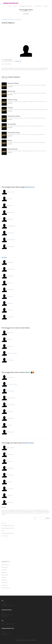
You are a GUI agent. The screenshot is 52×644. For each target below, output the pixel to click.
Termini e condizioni (6, 633)
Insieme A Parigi (12, 100)
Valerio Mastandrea (8, 226)
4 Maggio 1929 (18, 61)
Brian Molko (7, 482)
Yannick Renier (7, 502)
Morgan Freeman (8, 212)
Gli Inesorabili (12, 124)
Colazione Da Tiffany (14, 116)
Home (10, 6)
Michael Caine (4, 580)
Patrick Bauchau (8, 432)
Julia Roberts (7, 283)
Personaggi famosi (5, 20)
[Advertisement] (26, 35)
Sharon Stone (7, 310)
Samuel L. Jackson (8, 192)
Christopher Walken (6, 588)
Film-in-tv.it (5, 79)
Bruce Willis (7, 199)
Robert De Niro (5, 567)
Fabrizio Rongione (8, 405)
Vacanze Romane (13, 149)
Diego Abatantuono (8, 240)
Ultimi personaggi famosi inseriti (8, 528)
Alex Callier (7, 425)
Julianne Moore (8, 262)
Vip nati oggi (26, 14)
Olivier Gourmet (8, 377)
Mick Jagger (4, 577)
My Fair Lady (11, 91)
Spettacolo (12, 20)
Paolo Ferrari (7, 461)
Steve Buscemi (5, 585)
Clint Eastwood (7, 219)
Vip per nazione (38, 6)
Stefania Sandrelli (8, 269)
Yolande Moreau (8, 418)
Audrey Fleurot (7, 346)
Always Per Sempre (13, 83)
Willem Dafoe (7, 206)
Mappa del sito (5, 635)
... (47, 85)
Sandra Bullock (7, 317)
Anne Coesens (7, 489)
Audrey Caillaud (8, 360)
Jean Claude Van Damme (9, 384)
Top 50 (15, 6)
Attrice (4, 257)
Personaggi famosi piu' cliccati (8, 526)
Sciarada (10, 108)
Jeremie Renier (7, 411)
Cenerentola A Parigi (14, 133)
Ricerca (48, 518)
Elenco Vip (46, 6)
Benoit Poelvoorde (8, 398)
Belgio (30, 372)
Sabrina (10, 141)
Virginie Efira (7, 496)
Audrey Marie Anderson (9, 353)
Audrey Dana (7, 340)
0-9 (4, 642)
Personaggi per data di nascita (26, 6)
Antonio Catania (8, 233)
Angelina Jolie (7, 303)
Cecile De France (8, 391)
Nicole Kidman (7, 276)
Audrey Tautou (7, 333)
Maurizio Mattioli (8, 247)
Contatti (3, 632)
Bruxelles (30, 443)
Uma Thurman (7, 296)
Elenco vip (4, 523)
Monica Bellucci (8, 290)
